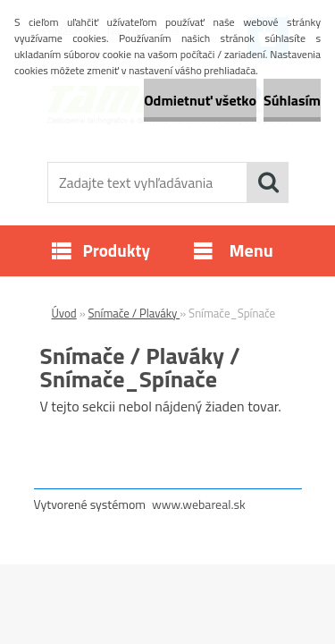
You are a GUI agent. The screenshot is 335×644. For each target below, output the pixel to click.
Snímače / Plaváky (134, 313)
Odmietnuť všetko (200, 100)
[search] (268, 182)
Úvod (64, 313)
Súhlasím (292, 100)
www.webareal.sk (199, 504)
